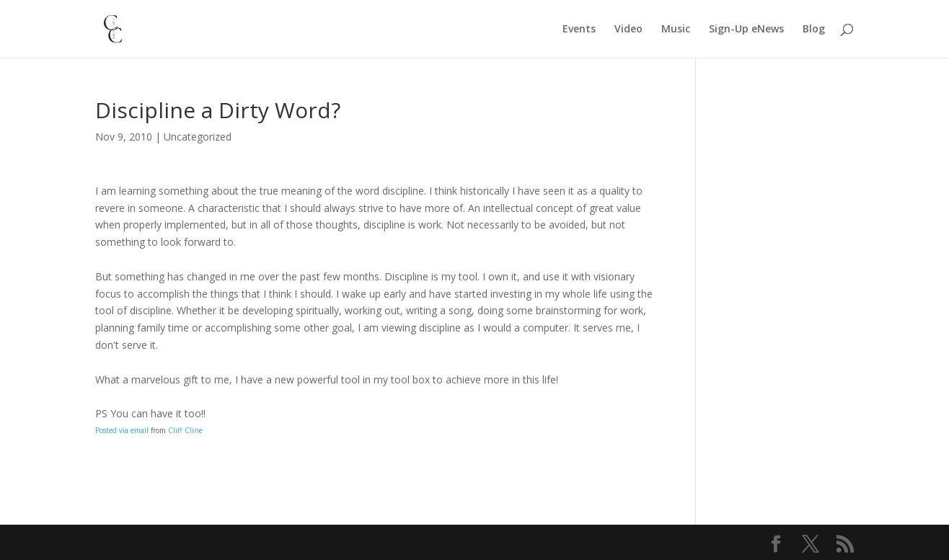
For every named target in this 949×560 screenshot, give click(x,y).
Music (676, 30)
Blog (814, 30)
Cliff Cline (185, 430)
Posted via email (122, 430)
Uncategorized (198, 137)
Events (579, 30)
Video (628, 30)
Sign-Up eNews (746, 30)
